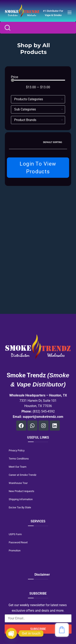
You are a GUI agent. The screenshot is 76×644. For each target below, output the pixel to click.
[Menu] (70, 12)
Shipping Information (21, 499)
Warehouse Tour (18, 483)
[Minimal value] (38, 80)
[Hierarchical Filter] (38, 99)
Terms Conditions (19, 459)
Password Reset (18, 542)
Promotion (15, 551)
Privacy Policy (17, 450)
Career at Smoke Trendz (22, 475)
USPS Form (15, 534)
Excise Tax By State (20, 507)
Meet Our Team (18, 467)
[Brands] (38, 120)
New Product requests (21, 491)
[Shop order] (54, 142)
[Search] (7, 28)
